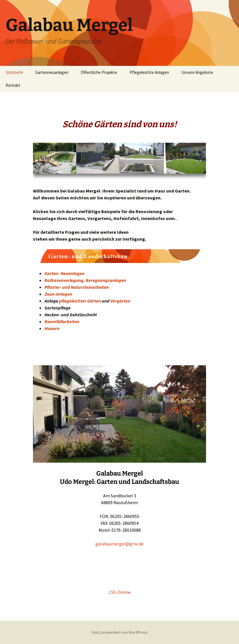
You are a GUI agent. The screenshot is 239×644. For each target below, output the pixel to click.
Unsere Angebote (197, 72)
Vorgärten (120, 301)
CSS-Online (120, 592)
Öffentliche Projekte (99, 72)
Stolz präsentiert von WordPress (120, 632)
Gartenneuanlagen (52, 72)
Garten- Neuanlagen (64, 273)
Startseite (14, 72)
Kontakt (13, 85)
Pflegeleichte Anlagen (149, 72)
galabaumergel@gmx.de (119, 544)
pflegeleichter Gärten (80, 301)
